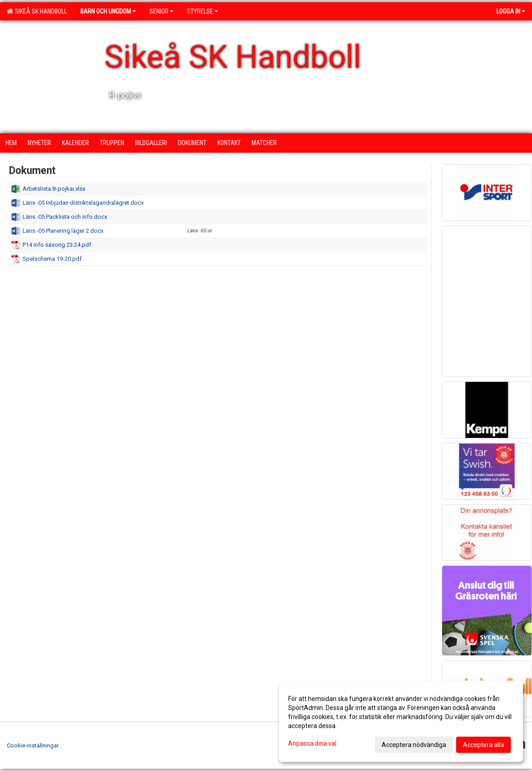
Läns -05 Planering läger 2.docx (63, 231)
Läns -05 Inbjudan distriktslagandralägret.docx (83, 203)
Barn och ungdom (108, 11)
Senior (161, 11)
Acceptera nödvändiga (414, 745)
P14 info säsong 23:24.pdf (57, 245)
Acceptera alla (483, 745)
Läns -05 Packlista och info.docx (65, 217)
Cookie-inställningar (33, 745)
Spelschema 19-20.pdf (52, 259)
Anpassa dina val (312, 743)
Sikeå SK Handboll (37, 11)
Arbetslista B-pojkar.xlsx (54, 189)
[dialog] (401, 721)
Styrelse (203, 11)
